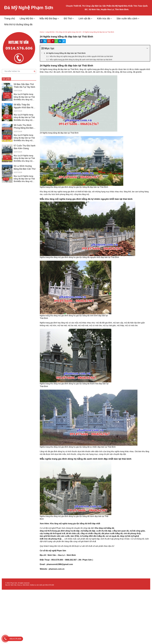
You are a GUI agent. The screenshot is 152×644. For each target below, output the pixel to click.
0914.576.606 (50, 585)
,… (63, 539)
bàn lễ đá (75, 536)
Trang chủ (10, 18)
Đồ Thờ (68, 18)
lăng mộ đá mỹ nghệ (129, 536)
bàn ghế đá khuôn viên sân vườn (55, 536)
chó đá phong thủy (132, 533)
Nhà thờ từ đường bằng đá (18, 24)
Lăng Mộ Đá (26, 18)
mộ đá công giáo (137, 531)
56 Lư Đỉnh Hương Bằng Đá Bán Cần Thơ (25, 167)
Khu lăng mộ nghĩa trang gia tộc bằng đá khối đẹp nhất (75, 524)
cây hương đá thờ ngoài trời (52, 533)
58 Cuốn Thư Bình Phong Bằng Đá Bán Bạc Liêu (23, 127)
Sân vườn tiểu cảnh (127, 18)
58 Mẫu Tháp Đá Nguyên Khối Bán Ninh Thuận (25, 106)
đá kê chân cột (73, 533)
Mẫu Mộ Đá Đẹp (48, 18)
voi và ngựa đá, (113, 536)
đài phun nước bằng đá (112, 533)
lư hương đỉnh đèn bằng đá (92, 536)
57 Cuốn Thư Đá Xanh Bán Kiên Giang (25, 147)
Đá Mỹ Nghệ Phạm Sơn (29, 8)
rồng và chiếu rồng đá (90, 533)
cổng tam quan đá (120, 531)
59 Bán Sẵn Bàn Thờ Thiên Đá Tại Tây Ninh (24, 86)
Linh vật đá (84, 18)
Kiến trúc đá (103, 18)
